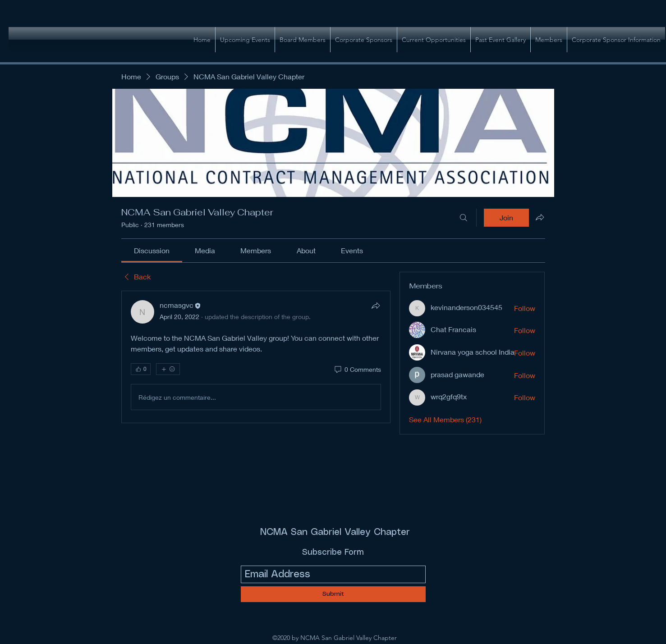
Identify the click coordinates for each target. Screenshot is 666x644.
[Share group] (540, 217)
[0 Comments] (357, 370)
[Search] (464, 218)
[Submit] (333, 594)
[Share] (376, 306)
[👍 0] (141, 369)
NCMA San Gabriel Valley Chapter (335, 532)
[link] (152, 250)
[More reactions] (168, 369)
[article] (256, 357)
